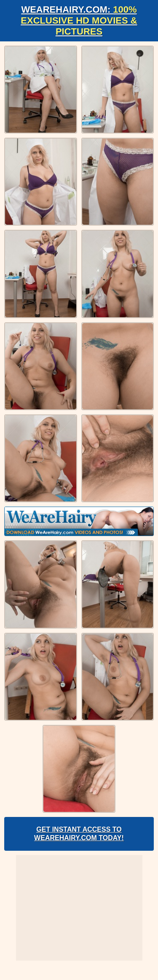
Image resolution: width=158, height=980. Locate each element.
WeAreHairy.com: (79, 20)
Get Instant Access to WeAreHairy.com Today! (79, 834)
